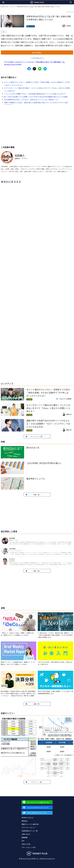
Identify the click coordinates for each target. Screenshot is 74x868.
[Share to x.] (34, 69)
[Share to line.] (40, 69)
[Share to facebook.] (29, 69)
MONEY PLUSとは (27, 818)
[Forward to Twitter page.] (37, 813)
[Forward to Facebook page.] (37, 807)
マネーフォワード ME (29, 847)
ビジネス (13, 7)
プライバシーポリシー (29, 828)
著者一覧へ (37, 571)
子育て (4, 32)
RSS (23, 841)
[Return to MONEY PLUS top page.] (37, 2)
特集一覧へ (37, 495)
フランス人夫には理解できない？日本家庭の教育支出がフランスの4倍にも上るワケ (35, 94)
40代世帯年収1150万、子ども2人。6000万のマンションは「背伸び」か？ (31, 100)
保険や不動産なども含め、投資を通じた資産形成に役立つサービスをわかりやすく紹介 (36, 102)
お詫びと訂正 (26, 844)
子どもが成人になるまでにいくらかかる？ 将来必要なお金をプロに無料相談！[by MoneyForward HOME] (34, 63)
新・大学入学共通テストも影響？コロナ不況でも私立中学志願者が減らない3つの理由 (36, 97)
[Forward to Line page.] (37, 802)
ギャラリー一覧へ (37, 782)
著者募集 (24, 837)
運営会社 (24, 821)
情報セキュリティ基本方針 (30, 824)
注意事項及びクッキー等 (30, 831)
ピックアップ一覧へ (37, 436)
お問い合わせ (26, 834)
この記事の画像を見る (37, 58)
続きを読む (37, 53)
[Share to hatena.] (45, 69)
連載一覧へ (37, 704)
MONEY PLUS (5, 7)
